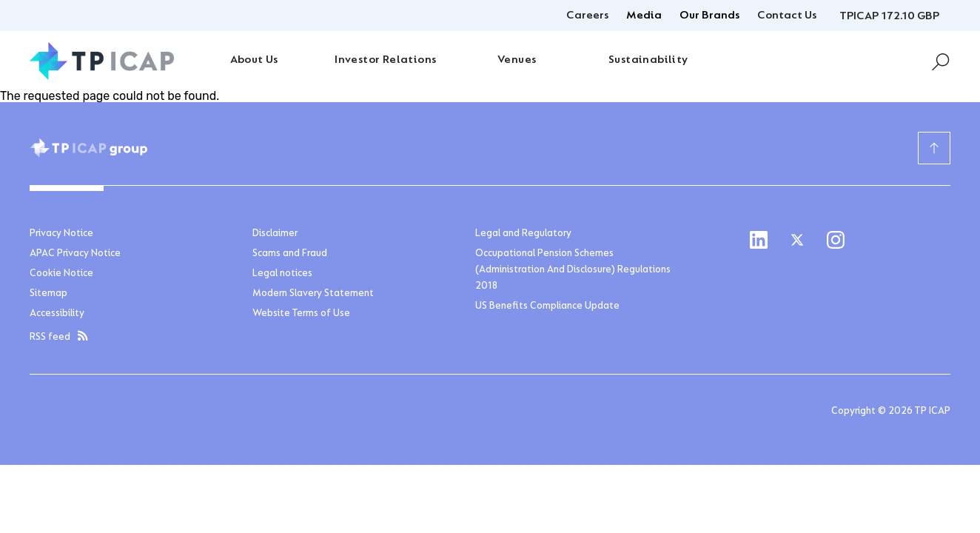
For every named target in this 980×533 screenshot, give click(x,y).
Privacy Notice (61, 234)
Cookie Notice (61, 274)
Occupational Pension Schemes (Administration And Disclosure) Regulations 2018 (573, 270)
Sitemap (48, 294)
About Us (254, 60)
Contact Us (787, 16)
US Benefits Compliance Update (547, 306)
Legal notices (282, 274)
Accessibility (57, 314)
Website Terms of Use (301, 314)
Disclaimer (275, 234)
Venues (517, 60)
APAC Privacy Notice (75, 254)
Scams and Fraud (290, 254)
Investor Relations (385, 60)
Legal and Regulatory (523, 234)
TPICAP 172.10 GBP (889, 16)
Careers (587, 16)
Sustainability (648, 60)
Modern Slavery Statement (313, 294)
